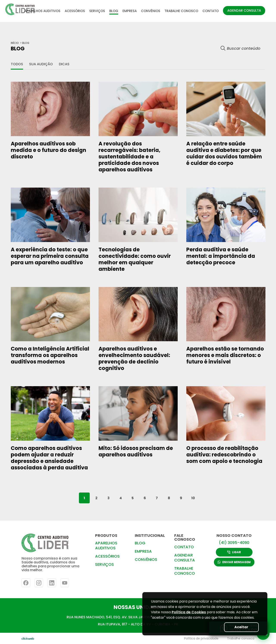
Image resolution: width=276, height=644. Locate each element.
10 (193, 498)
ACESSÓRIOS (75, 11)
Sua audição (41, 64)
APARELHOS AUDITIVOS (42, 11)
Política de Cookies (189, 612)
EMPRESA (130, 11)
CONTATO (211, 11)
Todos (17, 64)
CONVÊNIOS (151, 11)
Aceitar (241, 627)
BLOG (114, 11)
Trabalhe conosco (241, 638)
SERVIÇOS (97, 11)
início (15, 43)
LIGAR (234, 552)
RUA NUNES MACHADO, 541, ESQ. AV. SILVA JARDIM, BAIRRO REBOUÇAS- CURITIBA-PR (138, 617)
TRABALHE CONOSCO (181, 11)
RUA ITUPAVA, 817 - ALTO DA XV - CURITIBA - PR (138, 624)
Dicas (64, 64)
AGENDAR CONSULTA (244, 10)
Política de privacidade (201, 638)
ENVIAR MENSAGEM (234, 562)
